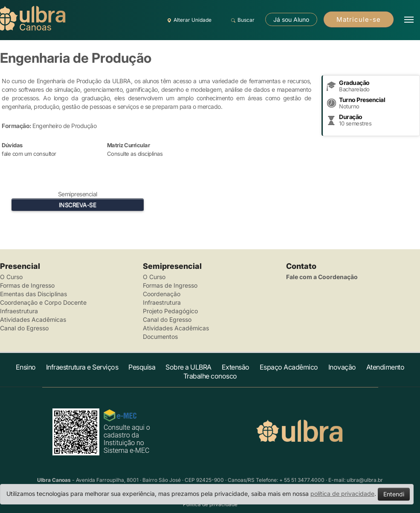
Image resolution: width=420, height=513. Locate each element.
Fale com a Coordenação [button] (322, 277)
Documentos (160, 337)
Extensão (236, 367)
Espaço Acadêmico (289, 367)
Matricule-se (359, 19)
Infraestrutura (19, 311)
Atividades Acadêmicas (33, 319)
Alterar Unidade (188, 20)
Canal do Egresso (24, 328)
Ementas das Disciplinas (33, 294)
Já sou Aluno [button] (291, 19)
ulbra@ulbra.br (365, 480)
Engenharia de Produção (76, 58)
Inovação (342, 367)
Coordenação (162, 294)
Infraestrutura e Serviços (82, 367)
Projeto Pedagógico (170, 311)
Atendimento (385, 367)
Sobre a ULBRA (188, 367)
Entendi (394, 494)
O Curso (11, 277)
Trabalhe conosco (210, 376)
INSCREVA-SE (78, 205)
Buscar (242, 20)
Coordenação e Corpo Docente (43, 302)
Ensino (26, 367)
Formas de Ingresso (27, 285)
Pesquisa (142, 367)
